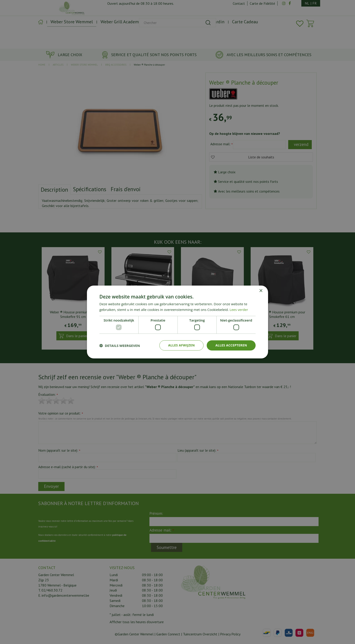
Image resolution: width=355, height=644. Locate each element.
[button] (120, 346)
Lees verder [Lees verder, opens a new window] (239, 310)
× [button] (261, 291)
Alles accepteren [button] (231, 345)
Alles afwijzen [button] (182, 345)
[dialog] (177, 322)
